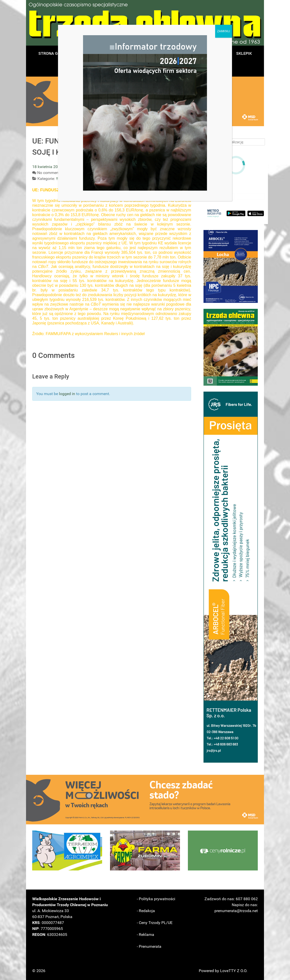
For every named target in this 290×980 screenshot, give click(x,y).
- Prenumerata (149, 946)
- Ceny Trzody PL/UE (155, 923)
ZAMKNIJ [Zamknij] (224, 31)
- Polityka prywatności (156, 899)
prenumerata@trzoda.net (236, 911)
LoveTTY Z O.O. (234, 971)
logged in (67, 394)
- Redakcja (146, 911)
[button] (231, 266)
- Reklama (145, 935)
